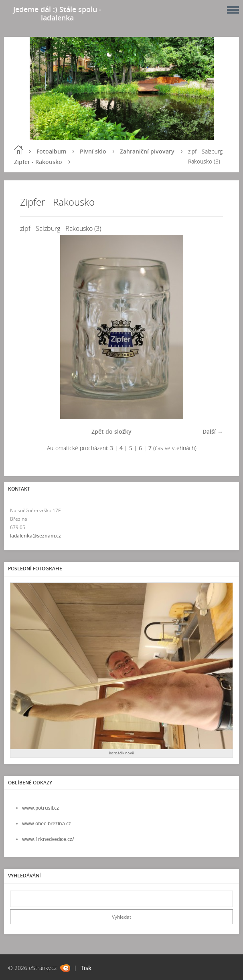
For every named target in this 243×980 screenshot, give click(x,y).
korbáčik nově (121, 753)
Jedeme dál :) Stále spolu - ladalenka (57, 13)
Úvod (18, 150)
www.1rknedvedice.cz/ (48, 839)
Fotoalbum (51, 151)
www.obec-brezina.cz (47, 823)
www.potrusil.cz (40, 808)
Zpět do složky (111, 431)
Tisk (86, 968)
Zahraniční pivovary (147, 151)
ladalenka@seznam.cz (35, 536)
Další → (213, 431)
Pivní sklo (93, 151)
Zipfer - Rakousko (38, 162)
